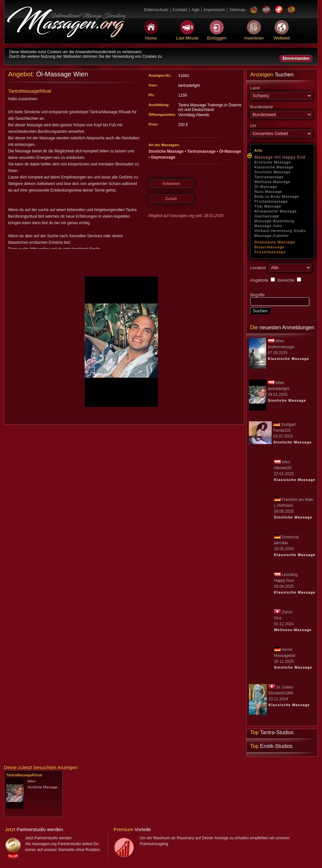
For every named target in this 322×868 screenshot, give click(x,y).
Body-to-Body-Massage (277, 196)
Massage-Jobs (268, 226)
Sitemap (237, 10)
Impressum (214, 10)
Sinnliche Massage (273, 172)
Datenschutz (156, 10)
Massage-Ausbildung (274, 221)
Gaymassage (267, 216)
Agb (195, 10)
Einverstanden (296, 58)
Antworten (171, 184)
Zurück (171, 199)
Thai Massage (268, 206)
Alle (258, 150)
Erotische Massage (273, 162)
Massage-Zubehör (272, 236)
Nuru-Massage (268, 192)
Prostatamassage (271, 201)
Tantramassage (269, 177)
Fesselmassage (270, 252)
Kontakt (180, 10)
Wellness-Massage (272, 182)
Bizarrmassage (270, 247)
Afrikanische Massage (276, 211)
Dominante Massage (275, 242)
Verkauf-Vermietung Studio (280, 231)
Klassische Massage (274, 167)
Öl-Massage (266, 187)
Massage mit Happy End (280, 157)
